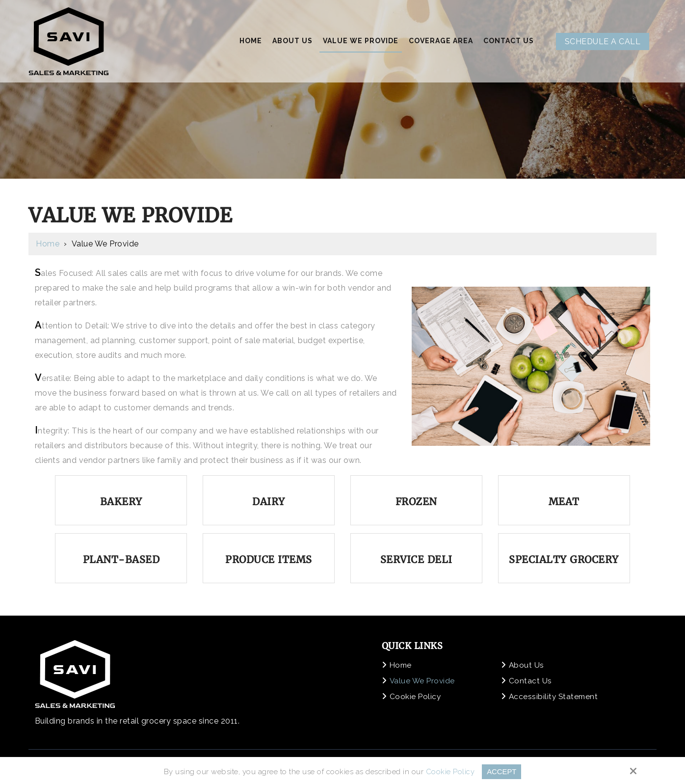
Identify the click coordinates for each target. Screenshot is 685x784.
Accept (502, 771)
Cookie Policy (450, 772)
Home (48, 244)
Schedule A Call (603, 41)
